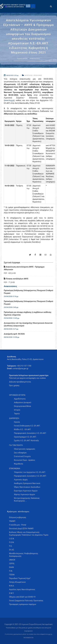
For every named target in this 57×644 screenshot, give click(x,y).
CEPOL (12, 564)
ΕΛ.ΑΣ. (12, 550)
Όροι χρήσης (14, 385)
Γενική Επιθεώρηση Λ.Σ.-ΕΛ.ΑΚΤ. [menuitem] (27, 426)
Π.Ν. (11, 571)
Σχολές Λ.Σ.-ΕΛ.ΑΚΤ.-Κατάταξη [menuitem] (26, 441)
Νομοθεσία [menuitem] (18, 464)
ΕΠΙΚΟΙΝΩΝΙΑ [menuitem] (15, 469)
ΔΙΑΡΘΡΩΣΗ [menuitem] (14, 418)
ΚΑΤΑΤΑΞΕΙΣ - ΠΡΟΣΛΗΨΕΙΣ (33, 75)
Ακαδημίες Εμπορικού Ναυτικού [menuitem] (27, 483)
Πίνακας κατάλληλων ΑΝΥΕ (16, 279)
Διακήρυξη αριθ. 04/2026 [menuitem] (14, 334)
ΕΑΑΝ (11, 567)
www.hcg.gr (9, 100)
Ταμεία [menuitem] (17, 414)
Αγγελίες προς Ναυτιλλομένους (22, 589)
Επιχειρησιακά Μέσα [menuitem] (22, 406)
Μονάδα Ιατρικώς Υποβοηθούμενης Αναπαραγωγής (24, 555)
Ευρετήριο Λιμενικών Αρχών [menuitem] (26, 491)
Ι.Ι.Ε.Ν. (12, 539)
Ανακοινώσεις (35, 58)
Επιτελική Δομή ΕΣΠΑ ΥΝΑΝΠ (21, 529)
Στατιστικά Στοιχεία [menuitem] (22, 456)
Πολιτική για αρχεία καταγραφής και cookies (27, 378)
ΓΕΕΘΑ (12, 575)
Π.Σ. (11, 546)
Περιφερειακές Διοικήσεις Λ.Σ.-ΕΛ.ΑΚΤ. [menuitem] (30, 433)
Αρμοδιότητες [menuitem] (20, 399)
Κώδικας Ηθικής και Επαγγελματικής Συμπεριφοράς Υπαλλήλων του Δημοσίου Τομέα (29, 534)
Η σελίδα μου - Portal (18, 525)
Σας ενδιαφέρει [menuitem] (20, 453)
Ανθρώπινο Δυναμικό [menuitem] (23, 402)
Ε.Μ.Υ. (12, 593)
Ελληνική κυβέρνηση (18, 517)
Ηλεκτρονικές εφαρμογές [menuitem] (25, 449)
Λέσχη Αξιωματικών (17, 582)
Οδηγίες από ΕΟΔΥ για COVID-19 (22, 597)
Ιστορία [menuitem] (17, 410)
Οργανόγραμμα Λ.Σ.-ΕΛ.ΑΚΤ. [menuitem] (25, 437)
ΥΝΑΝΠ (12, 521)
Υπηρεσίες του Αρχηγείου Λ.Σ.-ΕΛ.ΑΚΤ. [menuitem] (30, 472)
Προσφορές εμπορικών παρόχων (23, 604)
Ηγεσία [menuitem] (17, 422)
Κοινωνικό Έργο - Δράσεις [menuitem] (25, 460)
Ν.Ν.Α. (12, 586)
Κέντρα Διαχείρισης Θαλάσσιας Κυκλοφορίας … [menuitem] (27, 499)
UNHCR (12, 560)
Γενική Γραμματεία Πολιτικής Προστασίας (26, 601)
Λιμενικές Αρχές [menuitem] (21, 480)
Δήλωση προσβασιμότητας (20, 382)
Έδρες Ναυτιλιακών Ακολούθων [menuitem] (27, 487)
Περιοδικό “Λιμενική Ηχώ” (20, 578)
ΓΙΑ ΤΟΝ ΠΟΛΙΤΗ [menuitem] (16, 445)
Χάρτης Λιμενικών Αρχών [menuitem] (25, 494)
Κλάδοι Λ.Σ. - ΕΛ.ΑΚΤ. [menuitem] (23, 429)
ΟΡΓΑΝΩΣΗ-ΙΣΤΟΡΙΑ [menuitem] (17, 395)
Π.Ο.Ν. (12, 542)
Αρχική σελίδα (22, 58)
